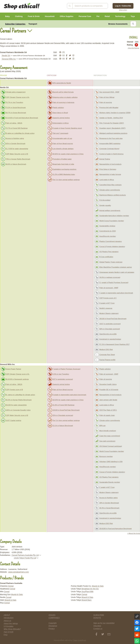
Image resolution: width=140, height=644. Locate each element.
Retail (107, 16)
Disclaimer (53, 626)
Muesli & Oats (17, 594)
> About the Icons (134, 533)
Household (50, 16)
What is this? (123, 10)
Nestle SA (6, 56)
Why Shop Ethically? (12, 629)
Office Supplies (67, 16)
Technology (120, 16)
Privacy (52, 629)
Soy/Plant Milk (88, 592)
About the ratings (11, 623)
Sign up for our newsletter (104, 623)
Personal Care (85, 16)
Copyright (53, 623)
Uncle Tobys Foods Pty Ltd (25, 558)
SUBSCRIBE (99, 615)
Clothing (19, 16)
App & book (9, 632)
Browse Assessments (118, 24)
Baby (7, 16)
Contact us (98, 629)
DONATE (97, 618)
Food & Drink (34, 16)
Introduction (9, 618)
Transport (33, 24)
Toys (133, 16)
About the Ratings (133, 48)
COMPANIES (54, 618)
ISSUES (52, 615)
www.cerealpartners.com (19, 572)
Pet (98, 16)
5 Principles (9, 626)
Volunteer (97, 626)
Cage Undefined (79, 640)
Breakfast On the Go (90, 589)
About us (8, 621)
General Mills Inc (9, 59)
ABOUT (7, 615)
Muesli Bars (87, 600)
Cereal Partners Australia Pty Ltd (25, 555)
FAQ (6, 635)
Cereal (11, 586)
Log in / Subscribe (123, 6)
